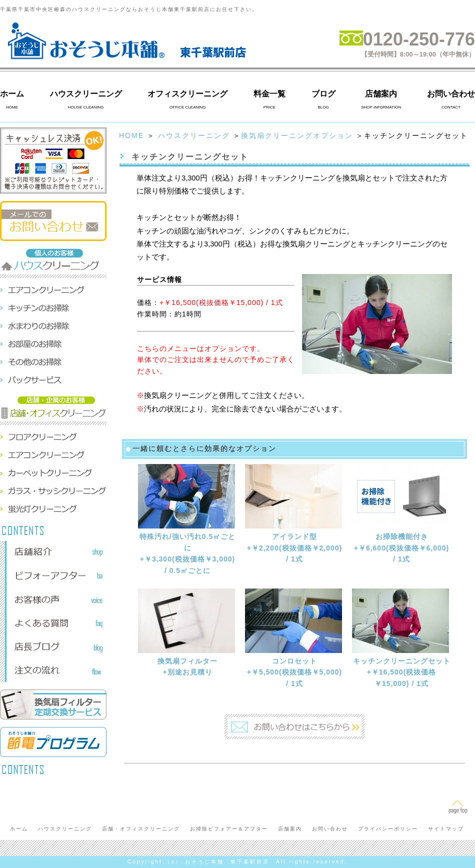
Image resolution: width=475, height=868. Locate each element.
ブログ (323, 94)
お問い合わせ (451, 94)
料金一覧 (269, 94)
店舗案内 (381, 94)
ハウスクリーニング (86, 94)
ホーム (12, 94)
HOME (131, 135)
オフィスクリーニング (187, 94)
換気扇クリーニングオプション (297, 135)
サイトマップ (446, 829)
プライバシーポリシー (388, 829)
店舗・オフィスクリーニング (141, 829)
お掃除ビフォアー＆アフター (229, 829)
